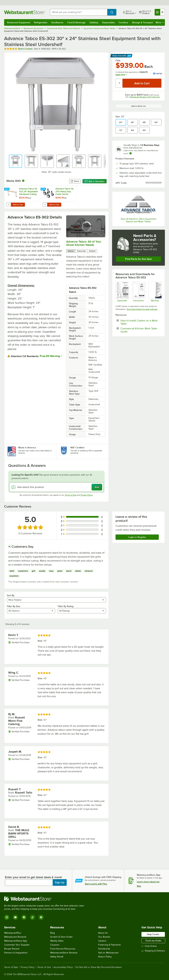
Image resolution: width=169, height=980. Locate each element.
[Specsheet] (122, 292)
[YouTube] (15, 917)
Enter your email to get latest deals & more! (33, 877)
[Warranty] (155, 292)
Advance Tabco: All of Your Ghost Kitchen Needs (84, 243)
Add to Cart (18, 205)
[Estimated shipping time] (131, 153)
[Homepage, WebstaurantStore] (24, 12)
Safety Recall (57, 957)
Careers (102, 941)
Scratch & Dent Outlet (61, 937)
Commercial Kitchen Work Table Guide (139, 330)
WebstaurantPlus (13, 933)
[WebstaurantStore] (45, 899)
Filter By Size (14, 606)
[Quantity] (119, 83)
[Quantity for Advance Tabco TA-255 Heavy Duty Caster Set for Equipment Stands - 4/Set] (45, 205)
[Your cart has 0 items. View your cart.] (160, 12)
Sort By (11, 595)
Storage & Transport (142, 22)
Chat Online (149, 946)
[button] (16, 161)
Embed (92, 251)
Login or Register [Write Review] (137, 537)
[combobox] (79, 12)
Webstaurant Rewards (15, 937)
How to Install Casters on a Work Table (139, 322)
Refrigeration (41, 22)
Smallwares (57, 22)
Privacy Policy (87, 495)
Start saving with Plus (96, 884)
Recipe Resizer (12, 949)
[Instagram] (7, 917)
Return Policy (105, 957)
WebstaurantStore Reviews (64, 953)
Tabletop (94, 22)
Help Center (153, 934)
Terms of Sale (11, 967)
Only (118, 60)
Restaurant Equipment (19, 22)
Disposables (109, 22)
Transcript (81, 251)
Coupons (55, 945)
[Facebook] (24, 917)
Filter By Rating (66, 606)
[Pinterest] (41, 917)
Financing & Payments (110, 945)
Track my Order (153, 941)
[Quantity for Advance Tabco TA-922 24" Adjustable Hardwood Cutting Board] (9, 205)
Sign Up (60, 882)
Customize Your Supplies (17, 945)
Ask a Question (95, 181)
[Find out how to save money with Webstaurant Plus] (7, 189)
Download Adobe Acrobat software (142, 309)
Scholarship (104, 949)
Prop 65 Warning (50, 356)
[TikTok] (33, 917)
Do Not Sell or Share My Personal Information (99, 967)
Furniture (124, 22)
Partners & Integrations (16, 953)
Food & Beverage (76, 22)
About (71, 251)
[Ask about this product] (56, 487)
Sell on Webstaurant (108, 953)
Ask (97, 487)
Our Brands (104, 937)
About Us (103, 933)
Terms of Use (71, 495)
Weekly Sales (57, 941)
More (160, 22)
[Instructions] (139, 292)
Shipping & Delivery (153, 951)
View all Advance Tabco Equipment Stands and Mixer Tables (138, 220)
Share (75, 181)
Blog (52, 933)
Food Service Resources (63, 949)
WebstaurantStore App (16, 941)
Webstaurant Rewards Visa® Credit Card (145, 97)
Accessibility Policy (63, 967)
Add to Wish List (138, 106)
